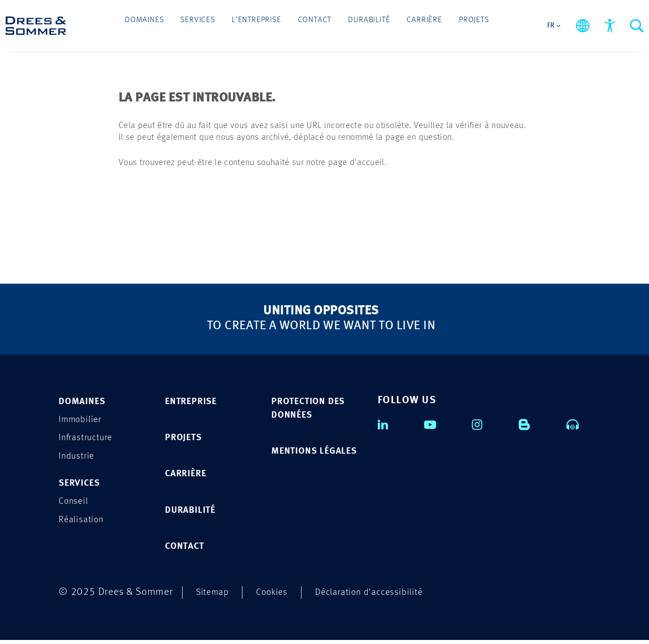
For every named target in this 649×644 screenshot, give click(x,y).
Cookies (278, 596)
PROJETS (186, 439)
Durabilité (360, 23)
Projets (446, 23)
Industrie (78, 459)
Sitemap (215, 596)
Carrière (405, 23)
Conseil (75, 506)
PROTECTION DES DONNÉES (313, 409)
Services (216, 23)
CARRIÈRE (189, 476)
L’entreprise (265, 23)
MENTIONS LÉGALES (297, 461)
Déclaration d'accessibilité (382, 596)
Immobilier (82, 421)
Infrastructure (89, 440)
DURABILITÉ (194, 513)
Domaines (172, 23)
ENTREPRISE (195, 402)
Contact (314, 23)
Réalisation (83, 525)
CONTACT (188, 550)
